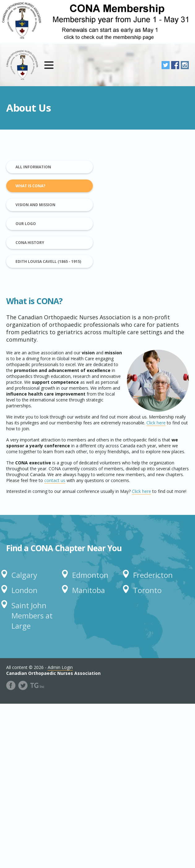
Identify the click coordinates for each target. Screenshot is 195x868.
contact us (55, 480)
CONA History (30, 243)
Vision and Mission (35, 205)
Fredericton (153, 575)
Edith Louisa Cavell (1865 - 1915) (48, 261)
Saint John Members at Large (32, 616)
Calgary (24, 575)
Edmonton (90, 575)
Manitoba (89, 590)
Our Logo (26, 224)
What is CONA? (30, 186)
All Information (33, 167)
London (24, 590)
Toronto (147, 590)
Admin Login (60, 667)
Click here (156, 423)
